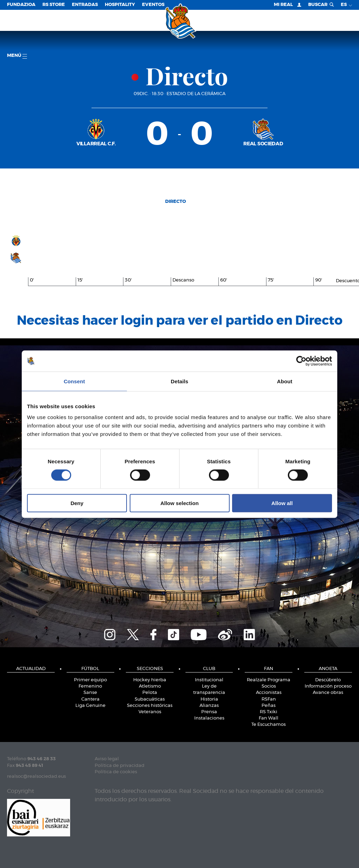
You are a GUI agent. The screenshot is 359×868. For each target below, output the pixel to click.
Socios (269, 686)
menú (17, 56)
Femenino (90, 686)
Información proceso (328, 686)
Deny (77, 503)
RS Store (54, 5)
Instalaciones (209, 718)
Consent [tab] (74, 381)
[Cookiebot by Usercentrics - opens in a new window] (301, 361)
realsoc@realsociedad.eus (36, 777)
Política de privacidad (120, 766)
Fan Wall (269, 718)
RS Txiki (269, 712)
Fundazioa (21, 5)
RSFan (269, 699)
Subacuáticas (150, 699)
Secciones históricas (150, 706)
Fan (269, 669)
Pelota (150, 693)
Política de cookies (116, 772)
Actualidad (31, 669)
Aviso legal (107, 759)
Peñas (269, 706)
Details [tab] (179, 381)
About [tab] (285, 381)
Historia (209, 699)
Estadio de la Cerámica (196, 94)
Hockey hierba (150, 680)
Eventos (153, 5)
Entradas (85, 5)
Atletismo (150, 686)
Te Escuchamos (269, 725)
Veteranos (150, 712)
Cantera (90, 699)
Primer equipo (90, 680)
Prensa (209, 712)
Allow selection (179, 503)
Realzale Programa (269, 680)
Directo (175, 202)
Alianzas (209, 706)
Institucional (209, 680)
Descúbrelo (328, 680)
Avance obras (328, 693)
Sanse (90, 693)
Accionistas (269, 693)
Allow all (282, 503)
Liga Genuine (90, 706)
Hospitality (120, 5)
